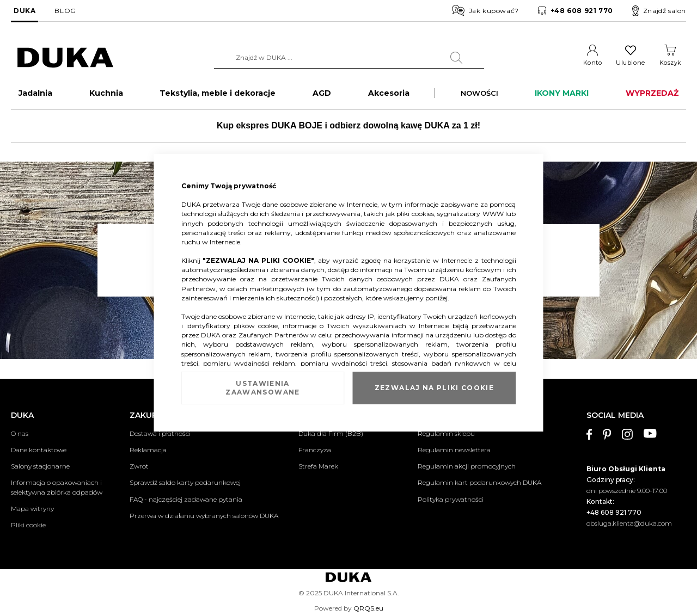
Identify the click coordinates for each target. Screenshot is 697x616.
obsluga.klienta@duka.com (629, 523)
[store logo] (65, 58)
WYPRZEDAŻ (652, 96)
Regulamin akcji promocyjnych (467, 466)
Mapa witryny (32, 509)
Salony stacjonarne (40, 466)
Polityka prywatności (451, 499)
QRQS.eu (368, 608)
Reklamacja (148, 450)
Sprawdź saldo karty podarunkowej (185, 482)
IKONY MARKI (562, 96)
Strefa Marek (318, 466)
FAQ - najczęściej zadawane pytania (186, 499)
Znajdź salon (659, 11)
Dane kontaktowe (39, 450)
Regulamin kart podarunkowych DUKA (479, 482)
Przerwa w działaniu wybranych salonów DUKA (204, 516)
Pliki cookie (28, 525)
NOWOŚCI (479, 96)
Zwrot (139, 466)
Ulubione (630, 63)
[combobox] (349, 58)
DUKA (25, 11)
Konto (593, 63)
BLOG (65, 11)
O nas (20, 433)
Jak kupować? (485, 10)
